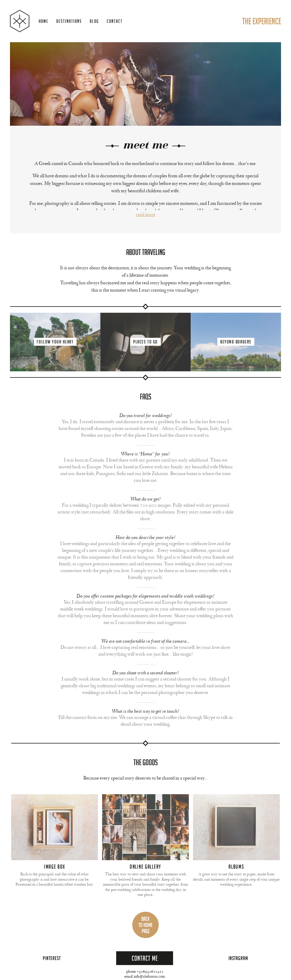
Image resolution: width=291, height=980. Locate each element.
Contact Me (145, 958)
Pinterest (52, 958)
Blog (94, 21)
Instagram (238, 958)
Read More (146, 215)
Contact (115, 21)
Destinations (69, 21)
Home (44, 21)
